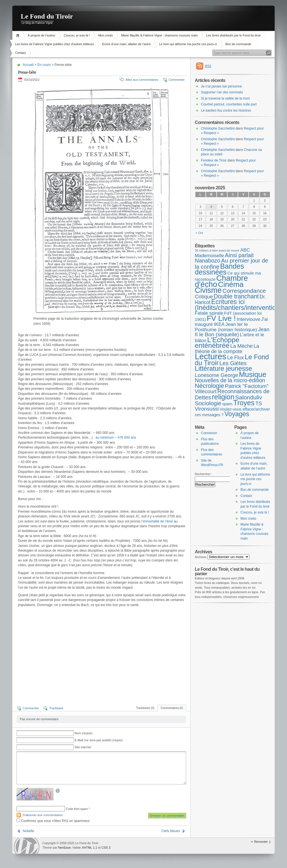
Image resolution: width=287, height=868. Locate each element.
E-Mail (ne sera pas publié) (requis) (99, 740)
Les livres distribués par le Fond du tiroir (233, 35)
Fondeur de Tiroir (214, 160)
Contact (20, 53)
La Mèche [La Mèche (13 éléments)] (242, 346)
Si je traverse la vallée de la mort (225, 98)
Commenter (177, 80)
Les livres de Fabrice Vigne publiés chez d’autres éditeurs (55, 44)
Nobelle (28, 831)
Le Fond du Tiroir (47, 16)
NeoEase (64, 848)
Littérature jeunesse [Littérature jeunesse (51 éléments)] (223, 369)
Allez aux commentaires (142, 80)
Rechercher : (203, 474)
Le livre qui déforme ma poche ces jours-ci (188, 44)
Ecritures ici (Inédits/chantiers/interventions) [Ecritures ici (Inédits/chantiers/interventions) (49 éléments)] (240, 305)
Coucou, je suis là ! (77, 35)
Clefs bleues (171, 831)
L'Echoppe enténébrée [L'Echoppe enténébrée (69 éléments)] (217, 343)
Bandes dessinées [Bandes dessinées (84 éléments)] (219, 269)
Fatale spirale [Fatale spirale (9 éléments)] (209, 313)
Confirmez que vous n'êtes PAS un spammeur (53, 821)
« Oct (199, 233)
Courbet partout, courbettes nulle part (229, 104)
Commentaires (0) (172, 708)
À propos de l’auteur (41, 35)
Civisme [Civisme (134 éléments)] (208, 290)
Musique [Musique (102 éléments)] (253, 374)
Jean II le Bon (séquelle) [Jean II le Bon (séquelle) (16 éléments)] (232, 332)
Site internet (83, 747)
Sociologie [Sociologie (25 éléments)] (208, 403)
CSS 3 (106, 848)
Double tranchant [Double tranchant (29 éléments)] (236, 296)
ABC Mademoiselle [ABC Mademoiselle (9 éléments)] (222, 253)
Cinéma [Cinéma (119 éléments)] (231, 284)
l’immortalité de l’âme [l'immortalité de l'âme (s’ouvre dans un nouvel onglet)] (157, 521)
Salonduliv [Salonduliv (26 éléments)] (249, 397)
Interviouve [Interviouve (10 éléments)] (248, 319)
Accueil (19, 35)
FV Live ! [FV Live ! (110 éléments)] (221, 318)
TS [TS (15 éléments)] (259, 403)
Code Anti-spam (77, 809)
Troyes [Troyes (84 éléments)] (244, 403)
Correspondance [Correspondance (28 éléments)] (244, 291)
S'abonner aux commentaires (43, 815)
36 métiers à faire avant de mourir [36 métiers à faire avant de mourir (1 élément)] (217, 250)
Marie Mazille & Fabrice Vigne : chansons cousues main (159, 35)
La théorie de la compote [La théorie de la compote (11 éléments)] (227, 349)
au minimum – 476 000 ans (116, 438)
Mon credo (105, 35)
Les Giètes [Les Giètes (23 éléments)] (233, 363)
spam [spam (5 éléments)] (227, 404)
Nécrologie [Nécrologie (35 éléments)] (210, 386)
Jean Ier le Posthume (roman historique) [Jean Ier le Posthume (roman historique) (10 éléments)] (226, 327)
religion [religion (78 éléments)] (223, 397)
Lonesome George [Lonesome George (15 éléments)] (217, 375)
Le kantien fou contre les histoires (226, 110)
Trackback (56, 708)
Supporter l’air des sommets (222, 92)
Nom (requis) (84, 733)
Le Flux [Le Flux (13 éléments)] (236, 358)
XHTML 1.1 (89, 848)
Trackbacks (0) (145, 708)
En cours (44, 65)
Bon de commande (238, 44)
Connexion (209, 433)
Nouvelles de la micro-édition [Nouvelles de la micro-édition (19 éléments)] (230, 380)
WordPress (27, 846)
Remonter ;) (262, 842)
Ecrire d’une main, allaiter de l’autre (126, 44)
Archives (201, 557)
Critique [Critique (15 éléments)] (204, 297)
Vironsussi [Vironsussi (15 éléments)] (207, 409)
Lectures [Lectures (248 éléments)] (211, 356)
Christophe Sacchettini (218, 128)
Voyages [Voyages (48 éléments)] (237, 414)
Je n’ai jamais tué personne (221, 86)
